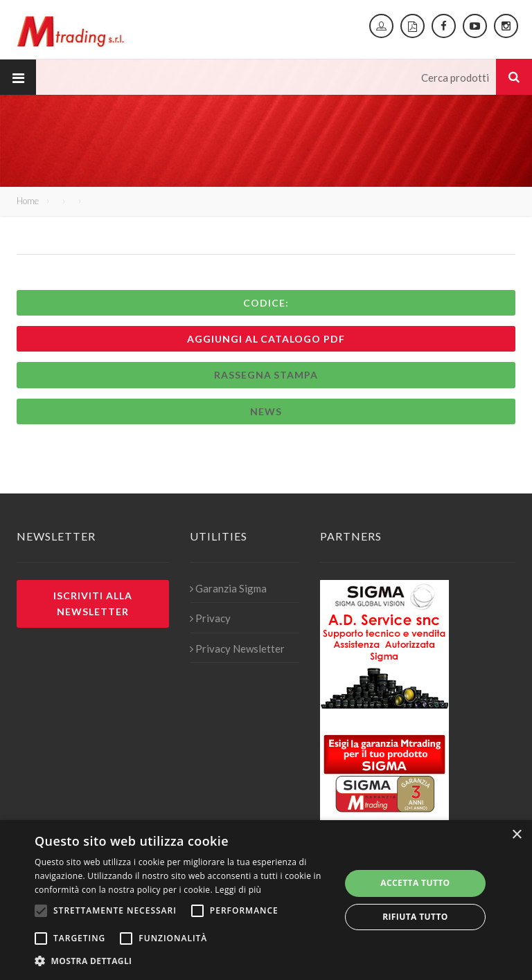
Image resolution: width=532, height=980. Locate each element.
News (266, 411)
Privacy (210, 618)
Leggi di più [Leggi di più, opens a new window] (238, 890)
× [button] (516, 835)
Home (28, 201)
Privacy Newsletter (237, 648)
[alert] (266, 900)
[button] (183, 961)
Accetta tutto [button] (415, 883)
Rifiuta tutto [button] (415, 917)
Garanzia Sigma (228, 588)
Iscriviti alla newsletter (93, 604)
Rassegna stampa (266, 375)
